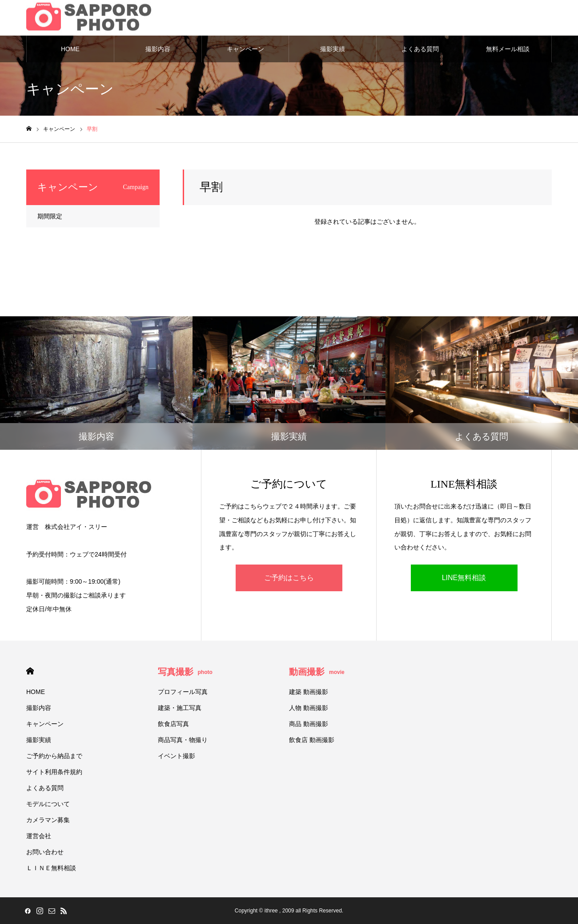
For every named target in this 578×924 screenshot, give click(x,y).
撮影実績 (333, 49)
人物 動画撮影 (309, 708)
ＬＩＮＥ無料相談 (51, 868)
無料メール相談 (508, 49)
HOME (70, 49)
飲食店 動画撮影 (312, 740)
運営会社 (39, 836)
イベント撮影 (177, 756)
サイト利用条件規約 (54, 772)
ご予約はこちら (289, 578)
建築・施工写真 (180, 708)
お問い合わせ (45, 852)
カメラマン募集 (48, 820)
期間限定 (50, 216)
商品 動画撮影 (309, 724)
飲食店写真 (173, 724)
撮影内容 (158, 49)
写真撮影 (185, 672)
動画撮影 (317, 672)
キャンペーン (245, 49)
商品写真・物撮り (183, 740)
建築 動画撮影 (309, 692)
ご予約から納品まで (54, 756)
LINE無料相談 (464, 578)
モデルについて (48, 804)
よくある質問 (420, 49)
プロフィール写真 (183, 692)
